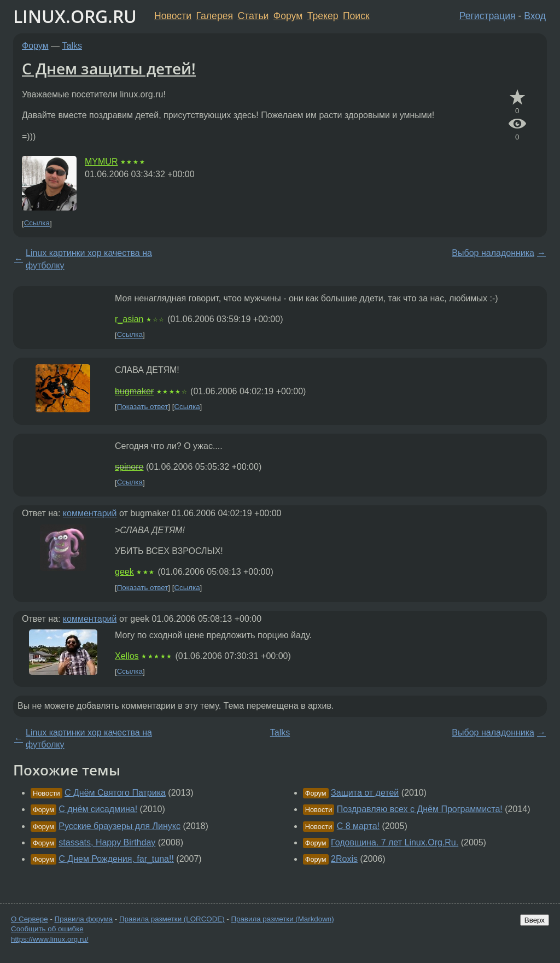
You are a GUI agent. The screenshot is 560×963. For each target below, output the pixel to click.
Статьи (253, 16)
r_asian (129, 319)
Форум (288, 16)
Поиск (356, 16)
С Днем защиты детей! (109, 68)
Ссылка (37, 223)
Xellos (127, 656)
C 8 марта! (358, 826)
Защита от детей (365, 793)
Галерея (215, 16)
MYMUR (101, 162)
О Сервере (30, 919)
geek (124, 572)
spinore (129, 467)
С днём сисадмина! (98, 809)
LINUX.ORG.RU (75, 16)
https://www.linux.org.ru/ (49, 939)
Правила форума (84, 919)
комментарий (90, 513)
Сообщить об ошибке (47, 929)
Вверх (535, 920)
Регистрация (488, 16)
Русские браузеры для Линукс (119, 826)
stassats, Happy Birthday (107, 842)
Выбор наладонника (493, 253)
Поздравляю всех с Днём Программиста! (420, 809)
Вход (535, 16)
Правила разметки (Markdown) (282, 919)
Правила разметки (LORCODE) (172, 919)
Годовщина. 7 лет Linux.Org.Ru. (395, 842)
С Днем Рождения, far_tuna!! (116, 859)
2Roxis (344, 859)
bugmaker (134, 391)
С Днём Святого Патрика (115, 793)
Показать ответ (143, 407)
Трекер (323, 16)
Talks (72, 46)
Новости (173, 16)
